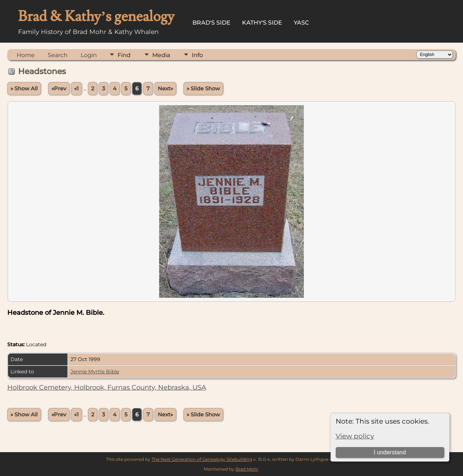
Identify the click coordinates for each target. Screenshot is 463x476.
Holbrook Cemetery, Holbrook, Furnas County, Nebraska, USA (107, 387)
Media (161, 55)
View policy (355, 436)
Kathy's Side (262, 23)
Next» (165, 89)
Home (26, 55)
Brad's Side (211, 23)
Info (197, 55)
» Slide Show (203, 89)
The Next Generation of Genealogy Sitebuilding (202, 459)
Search (58, 55)
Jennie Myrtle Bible (95, 372)
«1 (76, 89)
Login (89, 55)
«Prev (59, 89)
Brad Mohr (247, 469)
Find (124, 55)
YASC (301, 23)
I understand (390, 452)
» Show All (24, 89)
